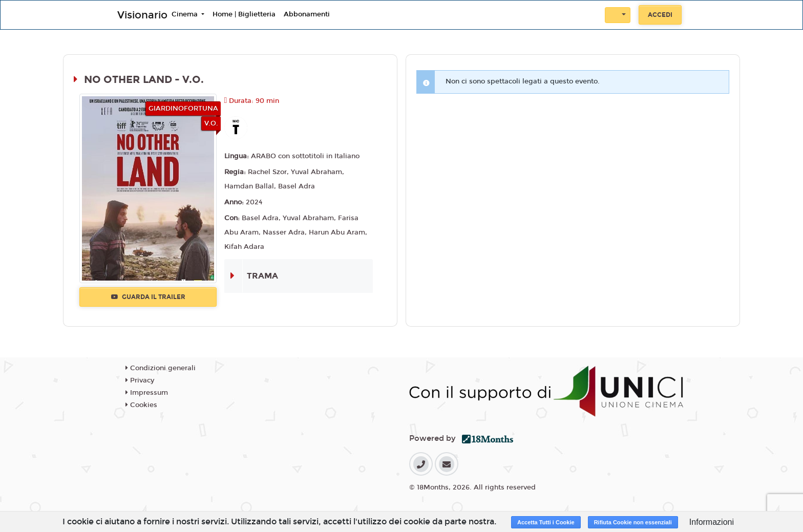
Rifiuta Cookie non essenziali (633, 522)
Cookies (141, 405)
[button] (618, 15)
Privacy (140, 380)
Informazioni (712, 522)
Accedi (660, 15)
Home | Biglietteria (244, 14)
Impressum (147, 393)
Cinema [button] (186, 14)
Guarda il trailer (148, 297)
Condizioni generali (161, 368)
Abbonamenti (307, 14)
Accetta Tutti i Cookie (546, 522)
